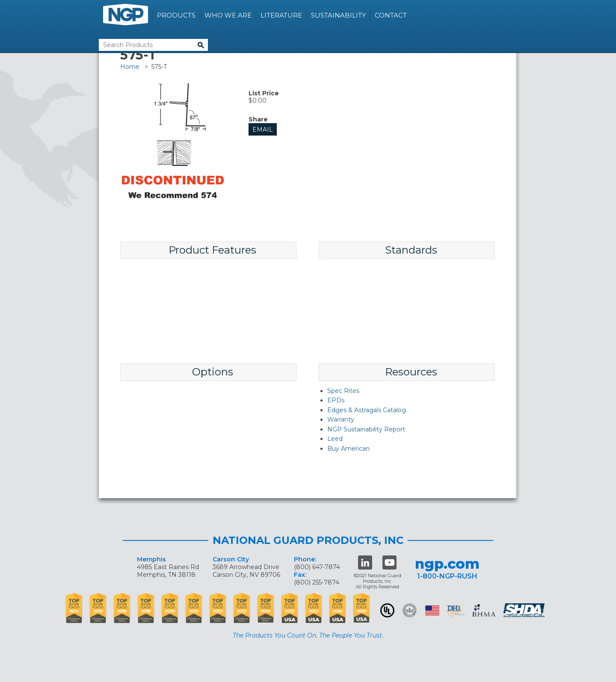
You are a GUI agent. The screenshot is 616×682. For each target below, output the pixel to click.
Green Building (410, 610)
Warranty (341, 419)
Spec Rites (343, 391)
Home (130, 67)
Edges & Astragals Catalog (367, 410)
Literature (281, 15)
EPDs (336, 400)
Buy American (348, 449)
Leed (335, 439)
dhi (456, 612)
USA (432, 610)
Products (176, 15)
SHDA (525, 610)
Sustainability (338, 15)
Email (263, 130)
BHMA (484, 610)
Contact (391, 15)
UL (387, 610)
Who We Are (228, 15)
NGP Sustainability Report (366, 429)
